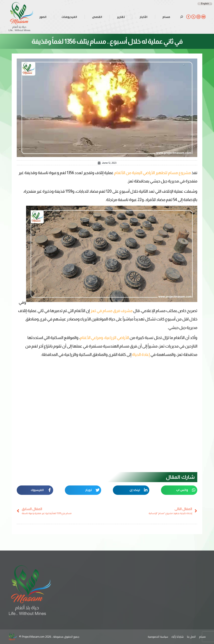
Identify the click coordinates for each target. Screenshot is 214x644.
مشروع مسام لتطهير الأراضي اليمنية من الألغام (153, 173)
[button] (179, 490)
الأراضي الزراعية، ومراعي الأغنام (105, 338)
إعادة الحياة (141, 354)
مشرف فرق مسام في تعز (112, 311)
